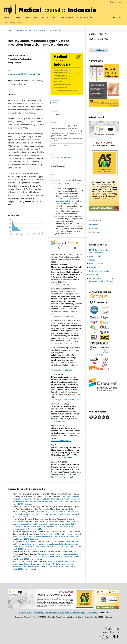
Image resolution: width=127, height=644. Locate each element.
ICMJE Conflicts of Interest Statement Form (100, 251)
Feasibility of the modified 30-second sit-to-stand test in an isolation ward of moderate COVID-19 (47, 535)
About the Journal (13, 22)
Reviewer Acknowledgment (76, 613)
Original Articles (96, 264)
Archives (16, 17)
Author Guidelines (84, 17)
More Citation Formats (61, 145)
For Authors (94, 228)
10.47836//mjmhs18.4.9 (61, 441)
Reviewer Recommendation (101, 271)
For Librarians (94, 232)
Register (113, 2)
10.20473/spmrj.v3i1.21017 (62, 343)
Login (121, 2)
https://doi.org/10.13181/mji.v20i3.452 (24, 74)
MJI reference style (97, 279)
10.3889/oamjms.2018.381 (62, 477)
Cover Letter (94, 275)
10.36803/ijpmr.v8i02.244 (62, 370)
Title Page (93, 260)
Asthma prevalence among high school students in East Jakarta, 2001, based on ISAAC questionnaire (47, 555)
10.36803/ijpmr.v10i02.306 (62, 316)
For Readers (94, 225)
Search (117, 17)
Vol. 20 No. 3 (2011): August (35, 31)
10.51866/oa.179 (58, 421)
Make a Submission (99, 50)
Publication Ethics (49, 17)
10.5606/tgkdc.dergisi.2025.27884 (65, 399)
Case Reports (95, 267)
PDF (56, 102)
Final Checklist (95, 256)
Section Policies (26, 613)
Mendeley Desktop (106, 281)
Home (6, 17)
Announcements (31, 17)
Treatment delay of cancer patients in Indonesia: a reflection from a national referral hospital (45, 513)
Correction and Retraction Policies (48, 613)
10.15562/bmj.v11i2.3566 (62, 457)
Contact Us (94, 613)
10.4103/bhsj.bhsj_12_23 (61, 284)
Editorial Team (67, 17)
